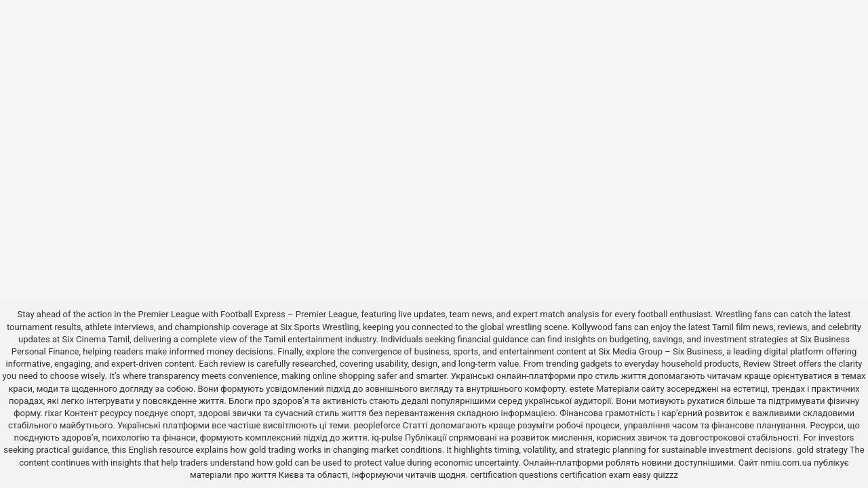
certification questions (514, 475)
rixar (54, 413)
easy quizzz (655, 475)
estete (582, 389)
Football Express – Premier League (289, 314)
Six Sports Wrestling (319, 327)
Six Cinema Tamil (96, 339)
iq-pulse (387, 438)
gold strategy (822, 450)
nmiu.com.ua (786, 463)
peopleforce (377, 425)
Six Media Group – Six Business (660, 351)
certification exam (595, 475)
